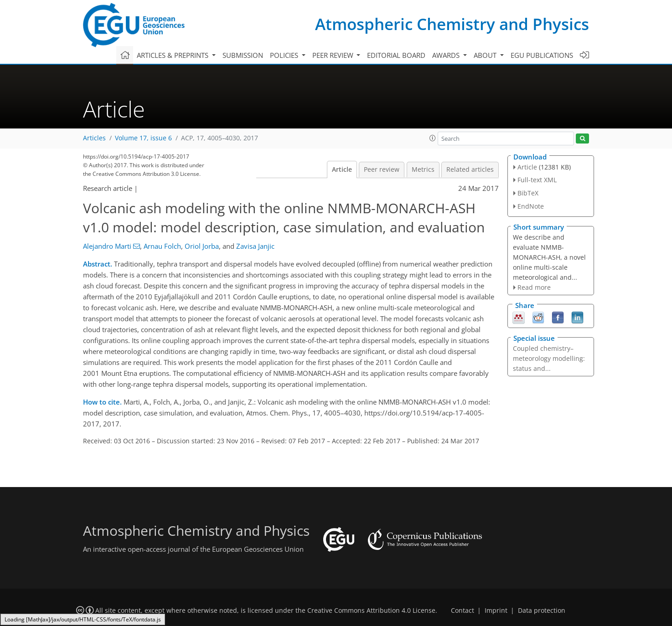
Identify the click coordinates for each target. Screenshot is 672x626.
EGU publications (542, 55)
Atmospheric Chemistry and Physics (452, 24)
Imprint (496, 611)
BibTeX (528, 193)
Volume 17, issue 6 (143, 138)
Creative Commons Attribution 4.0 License (371, 611)
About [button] (486, 55)
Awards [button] (447, 55)
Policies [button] (285, 55)
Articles (94, 138)
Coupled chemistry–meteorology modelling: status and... (549, 358)
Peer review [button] (334, 55)
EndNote (531, 206)
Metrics (423, 169)
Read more (534, 287)
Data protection (542, 611)
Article (342, 169)
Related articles (470, 169)
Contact (463, 611)
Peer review (382, 169)
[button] (433, 138)
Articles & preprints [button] (173, 55)
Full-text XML (537, 180)
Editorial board (396, 55)
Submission (243, 55)
